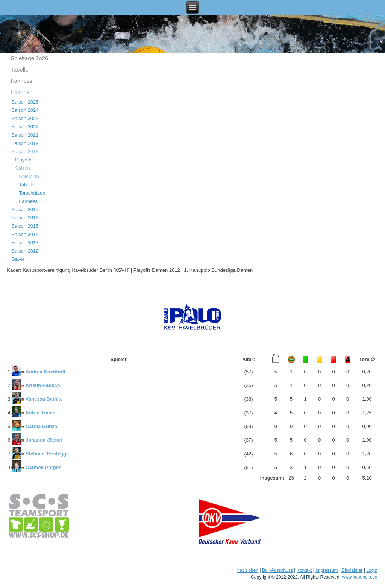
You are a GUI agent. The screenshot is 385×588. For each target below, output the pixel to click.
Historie (20, 92)
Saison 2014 (25, 234)
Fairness (21, 81)
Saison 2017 (25, 209)
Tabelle (20, 69)
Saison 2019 (25, 143)
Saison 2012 (25, 251)
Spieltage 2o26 (29, 58)
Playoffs (24, 160)
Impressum (327, 570)
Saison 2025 (25, 102)
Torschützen (32, 193)
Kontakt (304, 570)
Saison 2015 (25, 226)
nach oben (248, 570)
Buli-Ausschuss (277, 570)
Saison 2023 (25, 118)
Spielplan (29, 176)
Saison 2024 (25, 110)
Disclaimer (352, 570)
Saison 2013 (25, 243)
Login (372, 570)
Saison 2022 (25, 127)
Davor (18, 259)
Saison (23, 168)
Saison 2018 (25, 152)
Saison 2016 (25, 218)
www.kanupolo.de (359, 577)
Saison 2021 (25, 135)
